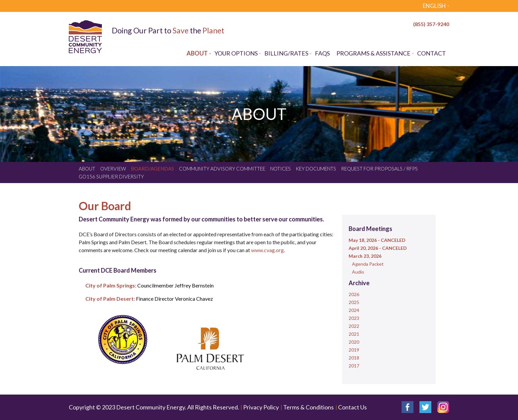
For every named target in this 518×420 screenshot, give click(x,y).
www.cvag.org (267, 250)
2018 (354, 358)
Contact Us (352, 407)
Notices (281, 169)
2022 (354, 326)
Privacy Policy (261, 407)
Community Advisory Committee (222, 169)
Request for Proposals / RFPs (379, 169)
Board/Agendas (152, 169)
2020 (354, 342)
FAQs (322, 53)
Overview (113, 169)
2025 (354, 302)
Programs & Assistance (373, 53)
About (197, 53)
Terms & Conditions (308, 407)
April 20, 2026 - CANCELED (378, 248)
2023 (354, 318)
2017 (354, 366)
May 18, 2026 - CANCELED (377, 240)
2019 (354, 350)
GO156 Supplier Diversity (111, 176)
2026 (354, 294)
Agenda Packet (368, 264)
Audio (358, 272)
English (434, 6)
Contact (432, 53)
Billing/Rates (286, 53)
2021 (354, 334)
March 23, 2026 (365, 256)
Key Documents (316, 169)
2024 (354, 310)
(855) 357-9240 (431, 24)
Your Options (236, 53)
